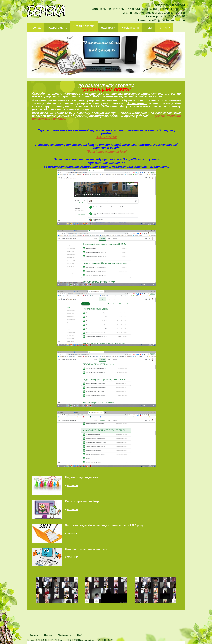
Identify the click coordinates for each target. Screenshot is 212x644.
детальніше (72, 486)
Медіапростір (130, 28)
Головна (34, 635)
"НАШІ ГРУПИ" (106, 137)
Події (149, 28)
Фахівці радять (57, 28)
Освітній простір (84, 26)
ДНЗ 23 (46, 11)
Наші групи (108, 28)
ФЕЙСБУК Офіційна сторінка (81, 640)
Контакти (164, 28)
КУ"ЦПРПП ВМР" (105, 640)
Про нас (36, 28)
